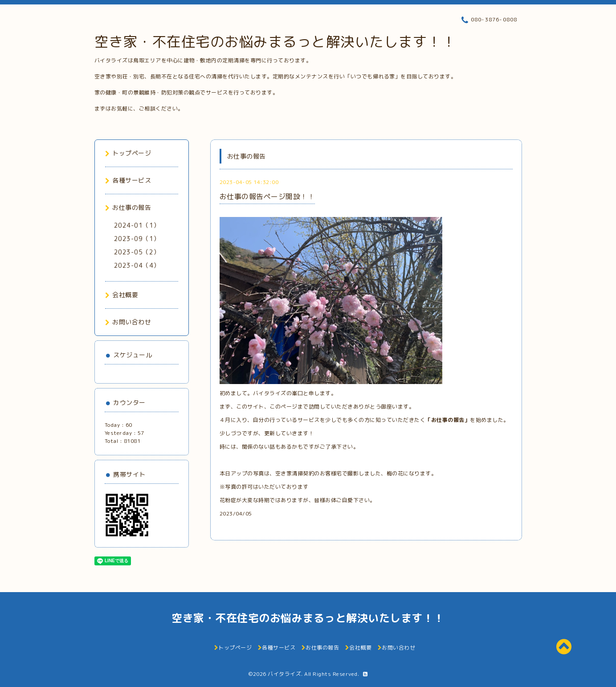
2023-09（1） (137, 239)
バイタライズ (284, 674)
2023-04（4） (137, 265)
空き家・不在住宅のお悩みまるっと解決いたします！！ (275, 41)
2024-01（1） (137, 225)
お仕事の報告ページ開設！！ (267, 196)
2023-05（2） (137, 252)
